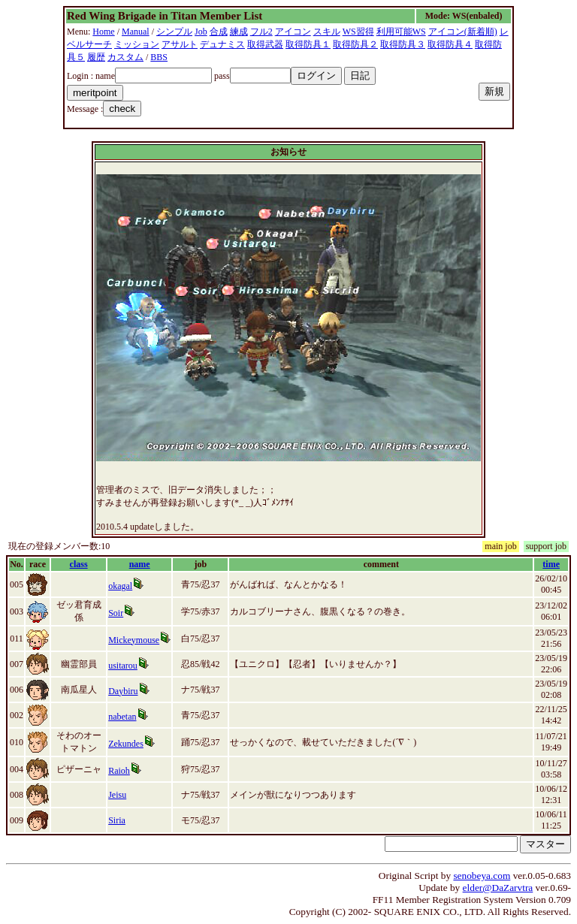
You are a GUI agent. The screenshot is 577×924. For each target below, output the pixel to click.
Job (201, 32)
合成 (219, 32)
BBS (159, 57)
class (79, 564)
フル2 (261, 32)
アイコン (293, 32)
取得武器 (265, 44)
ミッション (137, 44)
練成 (239, 32)
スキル (327, 32)
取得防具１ (308, 44)
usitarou (123, 666)
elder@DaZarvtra (498, 888)
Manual (136, 32)
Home (103, 32)
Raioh (119, 771)
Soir (116, 613)
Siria (117, 820)
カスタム (125, 57)
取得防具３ (403, 44)
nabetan (122, 717)
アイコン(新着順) (463, 32)
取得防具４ (450, 44)
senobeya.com (482, 876)
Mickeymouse (134, 640)
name (140, 564)
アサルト (180, 44)
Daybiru (123, 691)
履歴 (96, 57)
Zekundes (126, 744)
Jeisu (117, 795)
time (551, 564)
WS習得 (358, 32)
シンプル (174, 32)
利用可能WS (401, 32)
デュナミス (222, 44)
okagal (120, 586)
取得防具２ (355, 44)
